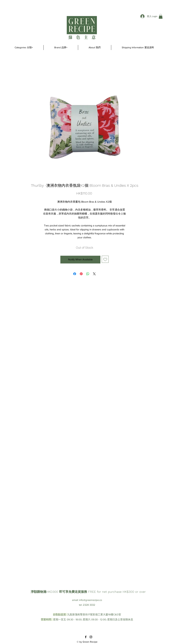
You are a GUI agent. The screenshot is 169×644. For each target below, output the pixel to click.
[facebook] (86, 637)
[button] (161, 16)
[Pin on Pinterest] (81, 274)
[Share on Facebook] (75, 274)
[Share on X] (94, 274)
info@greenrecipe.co (91, 600)
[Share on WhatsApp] (88, 274)
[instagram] (91, 637)
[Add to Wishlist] (105, 259)
